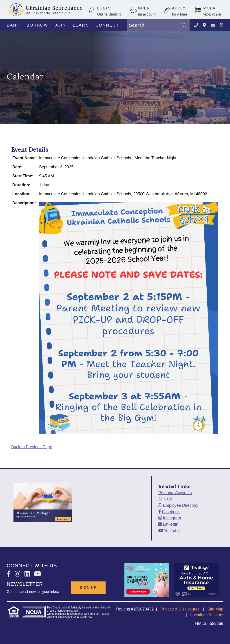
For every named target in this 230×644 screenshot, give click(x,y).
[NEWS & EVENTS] (221, 25)
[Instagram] (170, 518)
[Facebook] (169, 512)
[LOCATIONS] (204, 25)
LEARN (81, 25)
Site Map (215, 609)
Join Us (165, 499)
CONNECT (107, 25)
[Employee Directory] (178, 505)
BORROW (37, 25)
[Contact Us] (196, 25)
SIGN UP (88, 588)
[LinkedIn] (168, 524)
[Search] (184, 25)
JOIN (60, 25)
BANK (13, 25)
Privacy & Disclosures (180, 609)
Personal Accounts (175, 493)
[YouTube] (169, 531)
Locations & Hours (207, 615)
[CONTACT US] (213, 25)
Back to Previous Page (32, 447)
